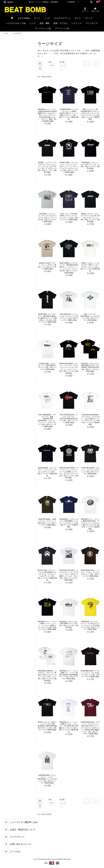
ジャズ (32, 23)
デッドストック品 (43, 28)
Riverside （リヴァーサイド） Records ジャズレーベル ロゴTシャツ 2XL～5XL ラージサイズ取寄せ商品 (69, 523)
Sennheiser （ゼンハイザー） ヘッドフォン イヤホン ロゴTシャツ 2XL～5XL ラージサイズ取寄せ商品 (47, 472)
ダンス (78, 18)
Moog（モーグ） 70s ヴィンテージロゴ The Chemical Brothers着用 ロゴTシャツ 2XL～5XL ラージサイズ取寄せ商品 (47, 726)
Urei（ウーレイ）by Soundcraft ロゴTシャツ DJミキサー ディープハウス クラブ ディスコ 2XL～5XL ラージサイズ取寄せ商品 (90, 114)
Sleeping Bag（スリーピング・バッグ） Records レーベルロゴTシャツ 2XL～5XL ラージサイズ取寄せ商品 (47, 779)
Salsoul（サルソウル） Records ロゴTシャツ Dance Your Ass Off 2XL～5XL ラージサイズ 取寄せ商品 (90, 368)
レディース (77, 23)
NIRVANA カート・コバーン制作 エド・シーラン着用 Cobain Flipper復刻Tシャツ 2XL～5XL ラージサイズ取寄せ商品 (69, 675)
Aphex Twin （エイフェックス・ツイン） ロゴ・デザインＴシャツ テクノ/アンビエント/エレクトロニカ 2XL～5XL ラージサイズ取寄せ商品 (69, 167)
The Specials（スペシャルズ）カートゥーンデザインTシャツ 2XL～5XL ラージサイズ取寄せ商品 (69, 317)
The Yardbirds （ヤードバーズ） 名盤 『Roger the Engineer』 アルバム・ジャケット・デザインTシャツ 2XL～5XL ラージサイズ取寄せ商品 (47, 421)
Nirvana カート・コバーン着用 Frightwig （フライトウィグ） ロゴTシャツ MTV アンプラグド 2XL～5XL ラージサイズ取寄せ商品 (90, 524)
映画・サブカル (61, 23)
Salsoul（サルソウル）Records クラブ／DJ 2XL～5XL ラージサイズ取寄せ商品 (69, 624)
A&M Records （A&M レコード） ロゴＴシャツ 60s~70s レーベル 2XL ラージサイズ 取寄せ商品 (47, 522)
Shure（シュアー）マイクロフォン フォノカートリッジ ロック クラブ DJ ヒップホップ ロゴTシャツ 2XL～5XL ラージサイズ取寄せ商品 (47, 167)
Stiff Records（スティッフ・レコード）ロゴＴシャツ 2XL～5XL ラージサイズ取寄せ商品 (90, 471)
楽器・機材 (45, 23)
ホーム (6, 33)
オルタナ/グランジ (62, 18)
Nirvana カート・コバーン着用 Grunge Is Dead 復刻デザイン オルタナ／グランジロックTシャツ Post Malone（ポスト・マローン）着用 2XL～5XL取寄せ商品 (47, 115)
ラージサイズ (92, 23)
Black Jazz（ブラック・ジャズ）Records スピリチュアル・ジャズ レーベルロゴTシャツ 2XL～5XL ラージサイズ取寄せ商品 (47, 575)
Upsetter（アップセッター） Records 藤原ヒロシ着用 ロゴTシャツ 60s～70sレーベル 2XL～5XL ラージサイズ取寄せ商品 (47, 318)
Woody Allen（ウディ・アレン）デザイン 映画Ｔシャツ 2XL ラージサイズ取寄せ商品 (47, 266)
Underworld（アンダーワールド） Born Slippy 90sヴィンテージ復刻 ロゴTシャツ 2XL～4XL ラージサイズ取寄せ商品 (69, 114)
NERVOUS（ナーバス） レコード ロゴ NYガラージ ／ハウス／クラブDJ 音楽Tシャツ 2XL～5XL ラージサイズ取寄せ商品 (90, 625)
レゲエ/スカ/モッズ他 (16, 23)
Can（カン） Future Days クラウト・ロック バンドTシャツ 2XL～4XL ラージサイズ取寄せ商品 (69, 217)
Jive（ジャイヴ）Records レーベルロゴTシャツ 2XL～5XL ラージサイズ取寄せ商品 (90, 317)
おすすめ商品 (24, 18)
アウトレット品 (62, 28)
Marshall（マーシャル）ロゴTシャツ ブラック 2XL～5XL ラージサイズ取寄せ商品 (90, 165)
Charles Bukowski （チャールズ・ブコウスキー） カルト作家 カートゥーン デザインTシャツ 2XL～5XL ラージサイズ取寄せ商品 (90, 420)
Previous (26, 2)
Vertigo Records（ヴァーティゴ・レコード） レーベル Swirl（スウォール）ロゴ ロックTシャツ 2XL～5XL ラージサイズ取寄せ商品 (69, 473)
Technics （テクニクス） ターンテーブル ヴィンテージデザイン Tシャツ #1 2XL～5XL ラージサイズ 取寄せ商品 (47, 218)
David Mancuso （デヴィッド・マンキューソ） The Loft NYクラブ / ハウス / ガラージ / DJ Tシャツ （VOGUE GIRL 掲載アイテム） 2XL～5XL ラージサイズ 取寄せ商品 (90, 728)
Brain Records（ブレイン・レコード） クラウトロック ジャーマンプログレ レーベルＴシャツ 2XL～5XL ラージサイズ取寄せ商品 (69, 368)
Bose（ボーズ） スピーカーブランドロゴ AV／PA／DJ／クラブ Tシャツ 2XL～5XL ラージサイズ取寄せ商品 (90, 218)
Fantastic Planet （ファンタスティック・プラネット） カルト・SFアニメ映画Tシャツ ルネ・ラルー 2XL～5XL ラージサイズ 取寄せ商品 (69, 575)
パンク (47, 18)
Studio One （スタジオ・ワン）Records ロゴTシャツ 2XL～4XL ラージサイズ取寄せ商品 (47, 367)
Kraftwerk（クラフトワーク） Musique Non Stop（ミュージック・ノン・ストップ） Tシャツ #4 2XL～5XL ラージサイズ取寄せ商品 (69, 268)
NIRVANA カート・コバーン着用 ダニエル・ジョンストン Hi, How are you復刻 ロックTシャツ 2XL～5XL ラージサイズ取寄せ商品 (69, 727)
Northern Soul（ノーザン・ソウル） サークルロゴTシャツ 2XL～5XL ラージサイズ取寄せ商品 (90, 573)
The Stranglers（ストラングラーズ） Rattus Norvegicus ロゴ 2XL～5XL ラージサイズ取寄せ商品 (69, 419)
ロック (37, 18)
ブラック (89, 18)
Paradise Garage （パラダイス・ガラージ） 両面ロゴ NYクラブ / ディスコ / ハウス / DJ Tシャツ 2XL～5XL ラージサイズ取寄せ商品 (47, 676)
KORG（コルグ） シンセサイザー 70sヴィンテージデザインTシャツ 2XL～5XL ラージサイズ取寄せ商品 (90, 267)
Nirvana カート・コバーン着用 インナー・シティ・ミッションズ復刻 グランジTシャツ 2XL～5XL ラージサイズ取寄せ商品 (47, 625)
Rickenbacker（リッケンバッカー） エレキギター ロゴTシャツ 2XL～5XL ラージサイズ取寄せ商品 (90, 674)
